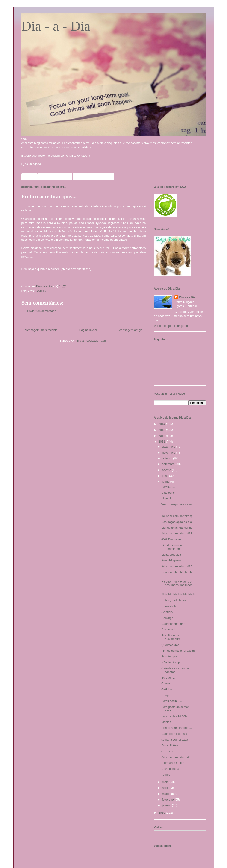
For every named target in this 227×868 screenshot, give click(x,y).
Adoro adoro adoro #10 (177, 566)
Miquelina (168, 498)
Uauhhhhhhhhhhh (173, 624)
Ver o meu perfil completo (171, 326)
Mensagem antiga (130, 330)
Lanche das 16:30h (174, 716)
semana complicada (175, 740)
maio (166, 782)
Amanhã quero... (172, 560)
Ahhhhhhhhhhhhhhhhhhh (178, 594)
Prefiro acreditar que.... (177, 728)
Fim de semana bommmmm (172, 547)
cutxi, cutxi (168, 751)
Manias (166, 722)
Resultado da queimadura (171, 637)
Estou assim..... (172, 701)
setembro (169, 464)
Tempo (166, 695)
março (167, 794)
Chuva (166, 683)
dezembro (169, 447)
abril (165, 788)
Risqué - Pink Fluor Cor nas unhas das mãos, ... (177, 585)
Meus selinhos (101, 176)
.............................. (174, 510)
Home (29, 176)
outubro (168, 458)
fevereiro (168, 799)
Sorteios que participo (55, 176)
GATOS (41, 291)
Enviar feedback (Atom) (92, 341)
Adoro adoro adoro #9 (176, 757)
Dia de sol (168, 629)
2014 (162, 424)
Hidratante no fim (173, 763)
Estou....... (168, 487)
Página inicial (88, 330)
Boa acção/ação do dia (177, 522)
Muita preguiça (171, 555)
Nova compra (170, 769)
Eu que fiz (168, 678)
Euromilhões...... (172, 745)
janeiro (167, 805)
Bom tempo (169, 656)
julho (166, 476)
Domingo (167, 618)
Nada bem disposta (174, 734)
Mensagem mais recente (41, 330)
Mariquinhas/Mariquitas (177, 528)
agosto (167, 470)
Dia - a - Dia (56, 26)
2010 (162, 813)
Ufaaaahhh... (170, 606)
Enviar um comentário (42, 311)
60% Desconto (171, 539)
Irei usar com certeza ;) (177, 516)
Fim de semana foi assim (178, 651)
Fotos (80, 176)
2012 (162, 436)
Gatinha (167, 689)
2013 (162, 430)
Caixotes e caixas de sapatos (175, 670)
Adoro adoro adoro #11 (177, 533)
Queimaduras (170, 645)
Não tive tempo (171, 662)
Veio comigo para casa (177, 504)
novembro (169, 453)
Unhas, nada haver (174, 600)
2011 (162, 441)
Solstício (167, 612)
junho (166, 482)
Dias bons (168, 493)
